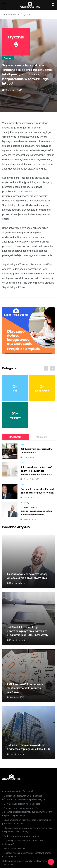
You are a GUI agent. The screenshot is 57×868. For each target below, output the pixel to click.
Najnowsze (16, 437)
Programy (8, 58)
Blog (22, 444)
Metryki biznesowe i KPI (15, 849)
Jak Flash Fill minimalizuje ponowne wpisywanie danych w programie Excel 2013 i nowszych (27, 631)
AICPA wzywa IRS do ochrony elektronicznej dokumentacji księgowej (25, 688)
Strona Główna (9, 14)
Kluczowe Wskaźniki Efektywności (18, 791)
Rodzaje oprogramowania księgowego (22, 836)
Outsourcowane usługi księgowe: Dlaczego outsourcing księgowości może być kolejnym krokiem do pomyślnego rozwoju (27, 812)
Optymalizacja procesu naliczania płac (22, 804)
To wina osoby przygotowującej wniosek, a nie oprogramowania (36, 511)
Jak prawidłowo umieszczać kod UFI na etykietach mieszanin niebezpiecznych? (36, 471)
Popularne (42, 437)
